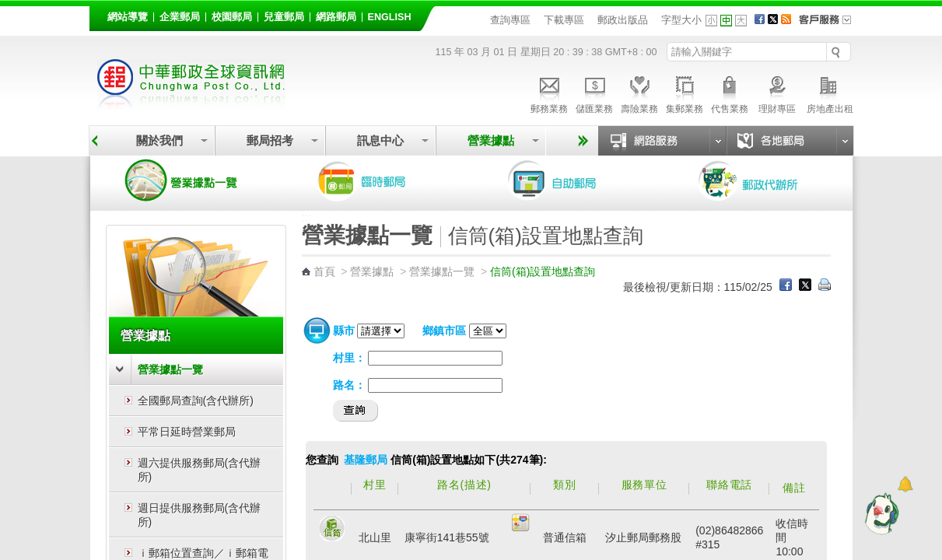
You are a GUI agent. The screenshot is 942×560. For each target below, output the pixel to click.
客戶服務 (830, 25)
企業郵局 (180, 17)
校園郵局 (232, 17)
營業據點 (491, 140)
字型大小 (681, 20)
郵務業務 (549, 93)
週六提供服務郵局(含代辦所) (200, 470)
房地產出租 (830, 93)
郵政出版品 (623, 20)
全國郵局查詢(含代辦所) (196, 401)
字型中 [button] (726, 21)
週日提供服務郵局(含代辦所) (200, 515)
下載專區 (564, 20)
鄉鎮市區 (444, 331)
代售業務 (730, 93)
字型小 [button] (711, 21)
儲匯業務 (594, 93)
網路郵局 (336, 17)
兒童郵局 (284, 17)
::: (98, 14)
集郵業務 (685, 93)
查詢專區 (510, 20)
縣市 (344, 331)
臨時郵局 (383, 180)
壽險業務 (639, 93)
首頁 (324, 271)
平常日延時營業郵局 (187, 432)
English (390, 17)
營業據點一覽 (193, 180)
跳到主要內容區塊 (8, 8)
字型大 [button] (741, 21)
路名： (349, 385)
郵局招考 (270, 140)
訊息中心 (380, 140)
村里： (349, 358)
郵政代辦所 (765, 180)
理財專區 (777, 93)
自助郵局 (574, 180)
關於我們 (159, 140)
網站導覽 (128, 17)
